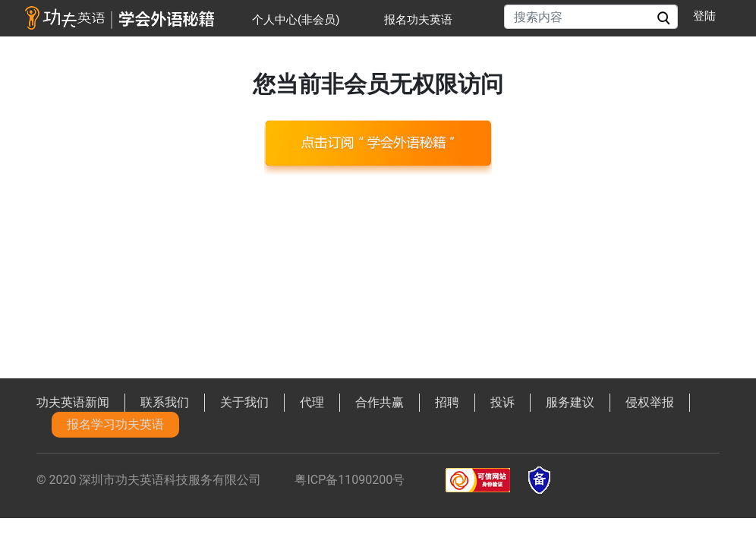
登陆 (704, 16)
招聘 (447, 402)
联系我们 (165, 402)
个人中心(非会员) (296, 20)
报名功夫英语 (418, 20)
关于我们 (244, 402)
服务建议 (570, 402)
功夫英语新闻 (73, 402)
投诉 (502, 402)
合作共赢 (380, 402)
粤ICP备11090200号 (350, 480)
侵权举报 (650, 402)
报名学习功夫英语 (115, 424)
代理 (312, 402)
